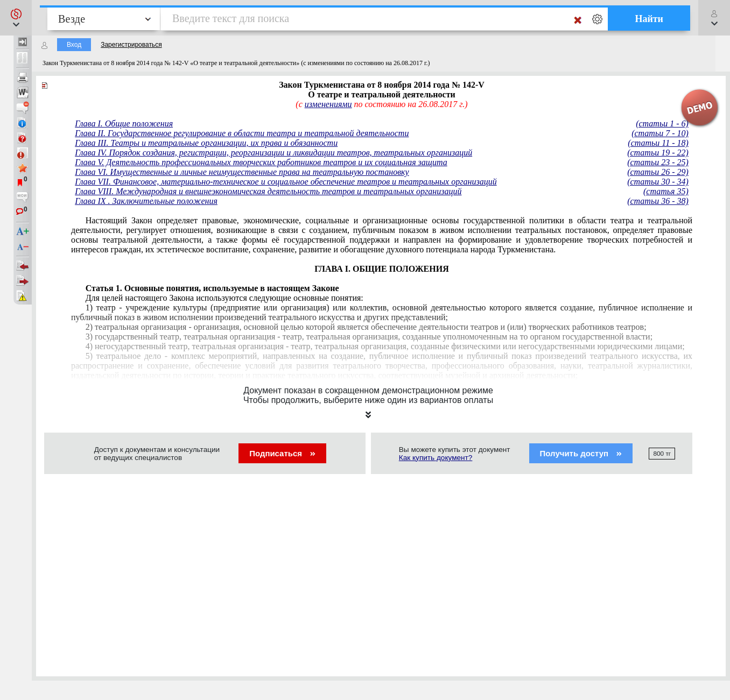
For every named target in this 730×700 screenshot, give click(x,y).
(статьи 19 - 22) (658, 153)
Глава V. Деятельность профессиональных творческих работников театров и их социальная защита (261, 162)
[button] (16, 18)
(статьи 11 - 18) (658, 143)
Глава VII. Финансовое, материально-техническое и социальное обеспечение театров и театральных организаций (286, 182)
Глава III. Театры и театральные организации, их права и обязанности (206, 143)
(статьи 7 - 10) (660, 133)
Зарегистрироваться (131, 45)
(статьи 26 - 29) (658, 172)
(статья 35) (666, 191)
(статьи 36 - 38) (658, 201)
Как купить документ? (436, 458)
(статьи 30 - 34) (658, 182)
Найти (649, 19)
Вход (74, 45)
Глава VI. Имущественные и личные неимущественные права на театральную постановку (242, 172)
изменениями (328, 104)
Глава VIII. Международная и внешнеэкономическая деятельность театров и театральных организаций (268, 191)
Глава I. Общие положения (124, 123)
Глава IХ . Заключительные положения (146, 201)
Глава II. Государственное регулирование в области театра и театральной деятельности (242, 133)
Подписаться (282, 453)
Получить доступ (581, 453)
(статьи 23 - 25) (658, 162)
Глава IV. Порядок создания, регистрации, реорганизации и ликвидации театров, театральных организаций (273, 153)
